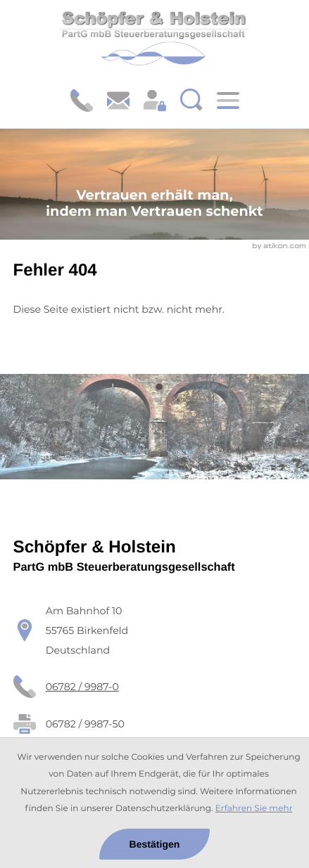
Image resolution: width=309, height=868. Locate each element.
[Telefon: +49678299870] (82, 687)
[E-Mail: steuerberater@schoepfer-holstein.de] (118, 101)
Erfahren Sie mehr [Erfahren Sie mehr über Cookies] (254, 809)
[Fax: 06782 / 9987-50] (85, 724)
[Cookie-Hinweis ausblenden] (154, 844)
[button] (82, 101)
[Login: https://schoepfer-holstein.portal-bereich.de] (155, 101)
